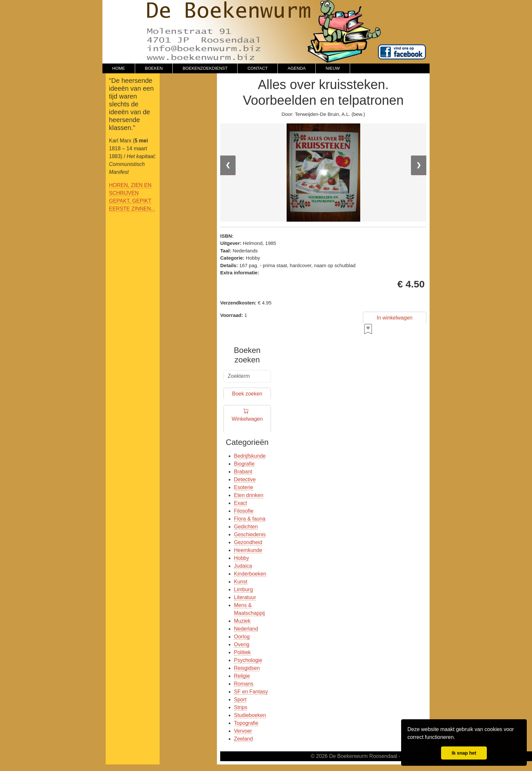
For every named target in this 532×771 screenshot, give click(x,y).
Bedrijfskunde (250, 456)
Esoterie (244, 487)
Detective (245, 479)
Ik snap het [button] (464, 753)
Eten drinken (249, 495)
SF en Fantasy (251, 692)
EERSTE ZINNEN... (132, 209)
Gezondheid (248, 542)
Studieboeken (250, 715)
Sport (240, 699)
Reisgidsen (247, 668)
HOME (119, 68)
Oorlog (242, 637)
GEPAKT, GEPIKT (130, 201)
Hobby (241, 558)
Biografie (244, 464)
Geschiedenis (250, 534)
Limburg (243, 589)
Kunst (241, 582)
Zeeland (243, 739)
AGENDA (297, 68)
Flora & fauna (250, 519)
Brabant (243, 472)
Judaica (243, 566)
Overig (242, 644)
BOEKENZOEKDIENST (205, 68)
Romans (244, 684)
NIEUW (333, 68)
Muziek (242, 621)
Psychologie (248, 660)
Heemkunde (248, 550)
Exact (240, 503)
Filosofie (244, 511)
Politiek (242, 652)
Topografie (246, 723)
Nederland (246, 629)
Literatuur (245, 597)
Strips (241, 707)
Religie (242, 676)
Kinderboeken (250, 574)
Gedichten (246, 527)
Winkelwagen (247, 419)
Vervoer (243, 731)
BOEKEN (154, 68)
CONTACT (257, 68)
